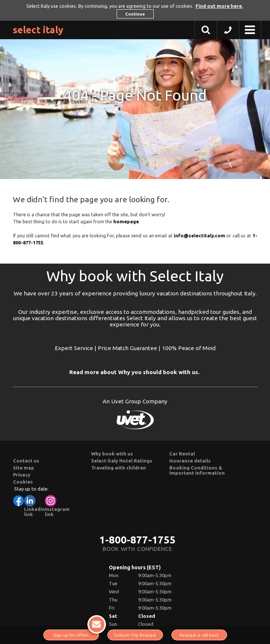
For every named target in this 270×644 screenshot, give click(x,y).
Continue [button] (135, 14)
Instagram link (57, 506)
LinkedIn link (34, 506)
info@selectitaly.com (199, 235)
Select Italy (38, 30)
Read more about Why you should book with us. (134, 372)
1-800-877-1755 (137, 540)
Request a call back (199, 635)
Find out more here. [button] (219, 6)
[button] (228, 32)
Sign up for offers (76, 633)
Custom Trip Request (135, 635)
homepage (126, 221)
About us (24, 454)
